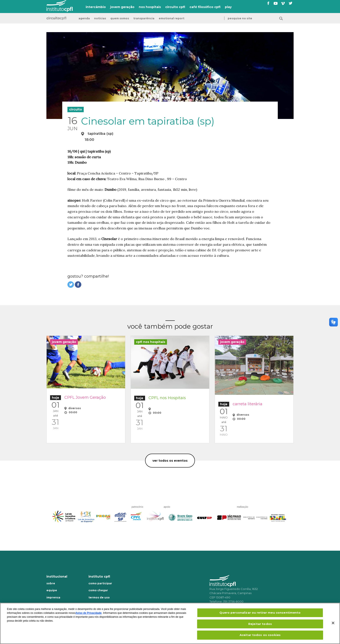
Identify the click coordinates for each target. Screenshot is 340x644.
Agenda (84, 18)
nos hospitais (150, 7)
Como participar (100, 583)
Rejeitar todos (260, 624)
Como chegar (98, 590)
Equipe (52, 590)
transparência (144, 18)
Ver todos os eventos (170, 461)
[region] (170, 623)
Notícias (100, 18)
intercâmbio (96, 7)
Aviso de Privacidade (88, 613)
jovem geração (122, 7)
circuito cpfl (175, 7)
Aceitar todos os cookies (260, 635)
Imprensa (53, 598)
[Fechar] (333, 623)
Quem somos (120, 18)
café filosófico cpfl (205, 7)
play (228, 7)
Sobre (51, 583)
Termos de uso (99, 598)
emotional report (172, 18)
